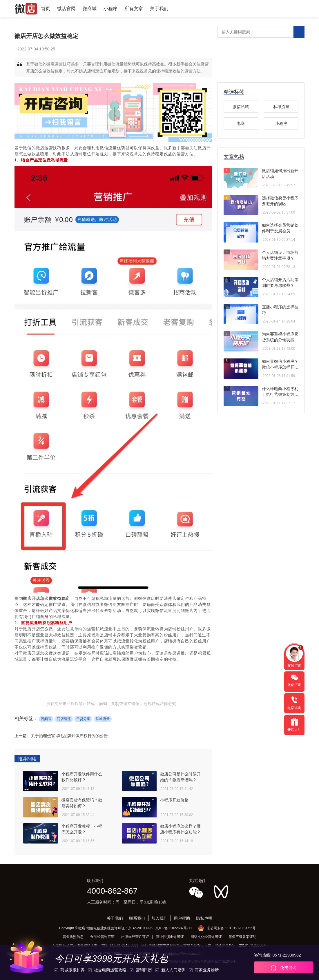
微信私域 (241, 107)
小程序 (110, 9)
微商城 (90, 9)
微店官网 (66, 9)
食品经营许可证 (102, 937)
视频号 (46, 719)
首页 (46, 9)
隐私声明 (204, 918)
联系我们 (137, 918)
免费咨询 (284, 968)
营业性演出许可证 (170, 937)
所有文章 (134, 9)
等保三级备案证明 (242, 937)
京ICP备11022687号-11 (174, 928)
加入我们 (159, 918)
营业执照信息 (73, 937)
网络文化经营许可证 (206, 937)
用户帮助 (182, 918)
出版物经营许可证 (135, 937)
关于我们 (159, 9)
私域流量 (103, 719)
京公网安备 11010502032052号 (231, 928)
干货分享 (83, 719)
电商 (241, 123)
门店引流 (64, 719)
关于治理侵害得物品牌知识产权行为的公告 (69, 736)
